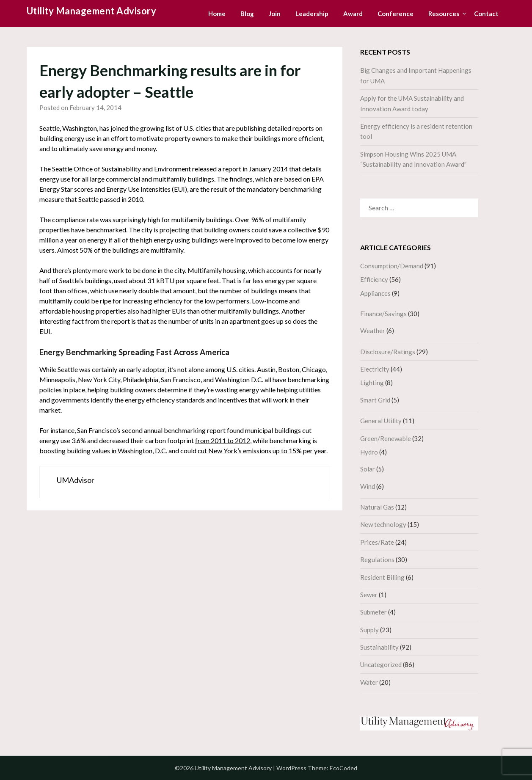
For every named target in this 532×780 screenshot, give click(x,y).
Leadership (312, 14)
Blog (247, 14)
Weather (373, 331)
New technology (383, 524)
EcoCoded (343, 768)
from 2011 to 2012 (223, 440)
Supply (369, 630)
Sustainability (379, 647)
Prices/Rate (377, 542)
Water (369, 682)
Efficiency (374, 279)
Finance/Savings (383, 314)
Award (353, 14)
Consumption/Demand (392, 266)
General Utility (381, 421)
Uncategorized (381, 664)
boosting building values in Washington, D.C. (103, 451)
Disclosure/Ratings (388, 352)
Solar (368, 469)
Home (217, 14)
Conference (396, 14)
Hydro (369, 452)
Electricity (375, 369)
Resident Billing (382, 577)
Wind (368, 486)
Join (275, 14)
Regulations (377, 560)
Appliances (375, 293)
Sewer (369, 595)
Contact (486, 14)
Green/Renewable (386, 438)
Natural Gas (377, 507)
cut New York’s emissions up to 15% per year (262, 451)
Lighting (372, 383)
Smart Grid (375, 400)
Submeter (374, 612)
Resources (444, 14)
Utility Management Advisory (92, 11)
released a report (217, 169)
